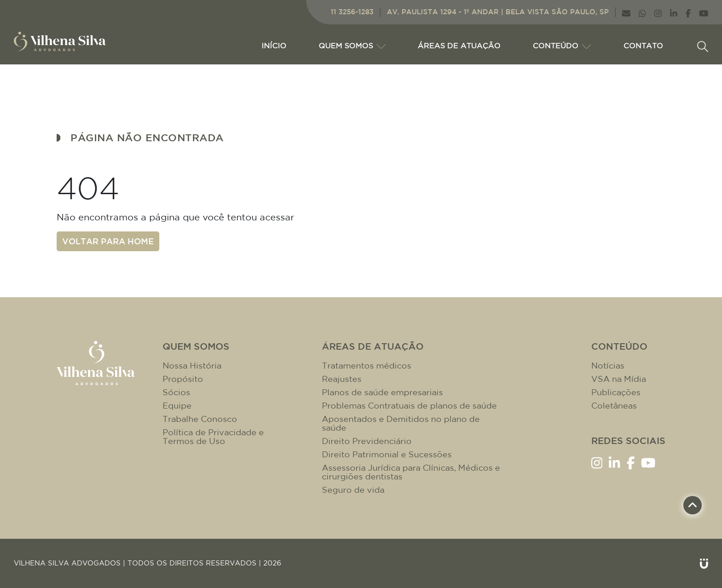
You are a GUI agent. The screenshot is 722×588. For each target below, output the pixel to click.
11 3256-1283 (352, 12)
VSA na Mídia (619, 379)
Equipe (177, 406)
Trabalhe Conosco (200, 419)
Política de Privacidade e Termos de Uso (213, 437)
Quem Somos (352, 46)
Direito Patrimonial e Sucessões (387, 454)
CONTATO (643, 46)
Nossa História (192, 366)
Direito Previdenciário (367, 441)
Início (274, 46)
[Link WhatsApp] (642, 12)
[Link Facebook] (688, 12)
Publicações (616, 392)
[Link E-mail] (626, 12)
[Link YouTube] (704, 12)
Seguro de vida (353, 490)
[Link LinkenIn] (674, 12)
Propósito (183, 379)
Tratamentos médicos (367, 366)
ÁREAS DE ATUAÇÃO (459, 46)
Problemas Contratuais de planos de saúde (409, 406)
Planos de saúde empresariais (382, 392)
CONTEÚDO (562, 46)
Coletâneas (614, 406)
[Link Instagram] (658, 12)
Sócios (176, 392)
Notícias (608, 366)
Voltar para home (108, 241)
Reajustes (342, 379)
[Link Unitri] (704, 563)
